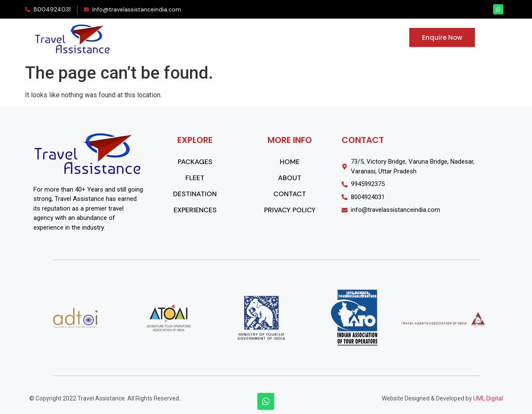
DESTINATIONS (268, 39)
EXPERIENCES (328, 39)
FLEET (220, 39)
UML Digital (488, 398)
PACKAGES (177, 39)
